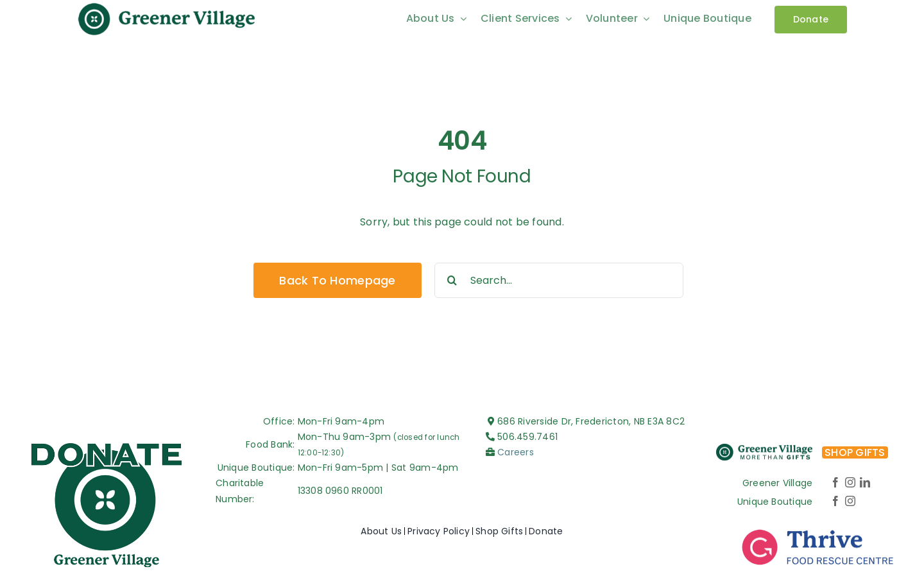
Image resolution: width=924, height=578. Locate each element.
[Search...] (559, 280)
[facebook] (835, 482)
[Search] (452, 280)
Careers (516, 452)
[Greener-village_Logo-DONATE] (107, 443)
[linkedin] (865, 482)
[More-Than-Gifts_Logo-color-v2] (764, 449)
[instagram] (850, 482)
